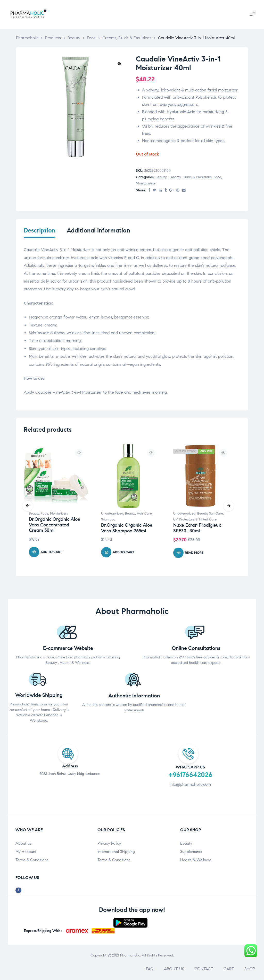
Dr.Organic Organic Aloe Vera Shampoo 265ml (127, 529)
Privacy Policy (109, 844)
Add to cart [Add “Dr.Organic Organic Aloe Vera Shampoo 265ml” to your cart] (123, 553)
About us (23, 844)
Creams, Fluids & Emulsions (190, 177)
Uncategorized (112, 515)
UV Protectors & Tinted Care (195, 520)
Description (39, 231)
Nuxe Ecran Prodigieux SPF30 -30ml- (197, 529)
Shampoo (108, 520)
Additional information (98, 231)
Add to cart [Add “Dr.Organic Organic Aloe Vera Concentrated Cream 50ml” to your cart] (51, 553)
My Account (26, 853)
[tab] (39, 234)
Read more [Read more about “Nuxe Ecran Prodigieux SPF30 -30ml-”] (194, 554)
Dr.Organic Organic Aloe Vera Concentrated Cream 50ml (55, 526)
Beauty (161, 177)
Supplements (191, 853)
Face (217, 177)
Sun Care (216, 515)
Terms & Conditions (32, 861)
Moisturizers (146, 183)
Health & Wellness (196, 861)
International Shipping (116, 853)
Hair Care (144, 515)
